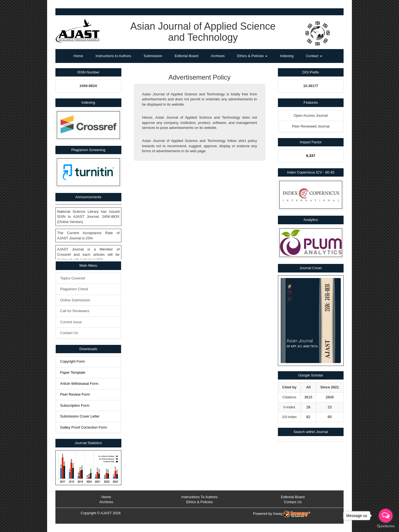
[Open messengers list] (386, 516)
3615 (308, 397)
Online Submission (75, 300)
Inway (292, 514)
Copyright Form (73, 361)
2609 (330, 397)
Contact (314, 56)
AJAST (106, 513)
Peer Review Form (75, 394)
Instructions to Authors (113, 56)
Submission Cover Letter (80, 416)
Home (78, 56)
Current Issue (71, 322)
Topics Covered (73, 278)
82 (308, 417)
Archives (218, 56)
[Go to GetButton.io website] (386, 526)
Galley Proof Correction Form (84, 427)
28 (308, 407)
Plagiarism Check (74, 289)
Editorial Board (187, 56)
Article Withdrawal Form (79, 384)
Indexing (287, 56)
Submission (153, 56)
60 (329, 417)
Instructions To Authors (199, 497)
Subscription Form (75, 405)
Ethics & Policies (252, 56)
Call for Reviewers (75, 311)
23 (329, 407)
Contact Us (69, 333)
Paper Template (73, 372)
